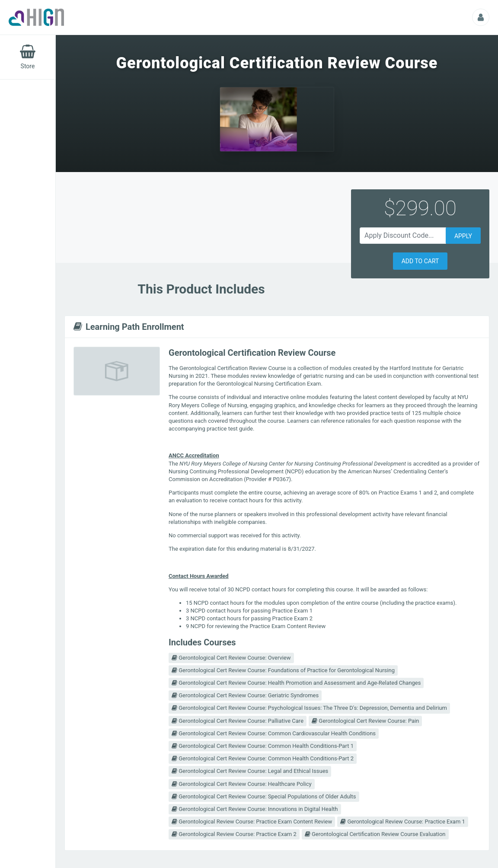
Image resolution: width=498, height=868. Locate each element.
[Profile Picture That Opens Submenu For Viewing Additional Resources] (481, 17)
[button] (420, 261)
